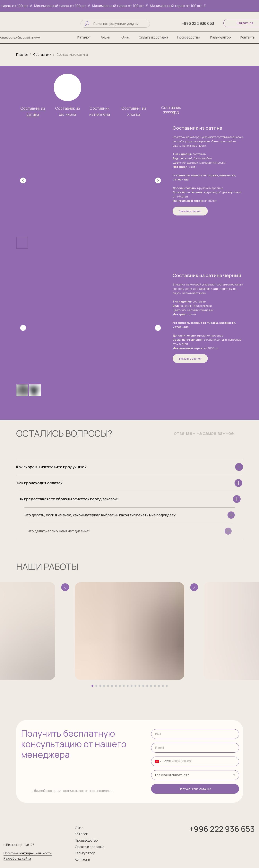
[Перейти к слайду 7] (116, 686)
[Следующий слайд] (158, 180)
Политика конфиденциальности (28, 853)
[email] (195, 748)
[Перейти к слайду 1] (92, 686)
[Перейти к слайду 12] (135, 686)
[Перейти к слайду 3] (100, 686)
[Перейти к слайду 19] (163, 686)
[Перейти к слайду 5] (108, 686)
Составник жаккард (171, 110)
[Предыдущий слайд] (23, 180)
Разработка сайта (17, 858)
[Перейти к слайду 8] (120, 686)
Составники (42, 55)
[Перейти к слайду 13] (139, 686)
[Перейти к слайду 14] (143, 686)
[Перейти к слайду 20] (167, 686)
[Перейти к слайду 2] (96, 686)
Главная (22, 55)
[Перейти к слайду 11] (132, 686)
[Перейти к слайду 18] (159, 686)
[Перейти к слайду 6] (112, 686)
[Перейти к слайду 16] (151, 686)
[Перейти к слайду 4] (104, 686)
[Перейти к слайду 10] (128, 686)
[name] (195, 734)
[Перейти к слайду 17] (155, 686)
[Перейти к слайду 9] (124, 686)
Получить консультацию (195, 789)
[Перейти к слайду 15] (147, 686)
